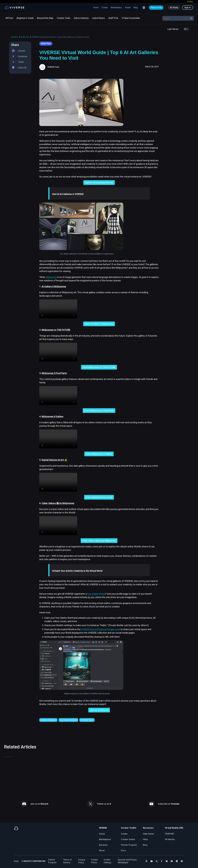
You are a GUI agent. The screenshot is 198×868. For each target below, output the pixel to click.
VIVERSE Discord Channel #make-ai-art (101, 629)
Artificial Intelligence (48, 720)
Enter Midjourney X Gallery (99, 454)
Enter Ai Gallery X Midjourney (99, 324)
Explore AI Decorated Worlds (99, 183)
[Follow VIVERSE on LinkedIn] (177, 861)
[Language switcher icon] (144, 8)
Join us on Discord (99, 710)
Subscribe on (169, 804)
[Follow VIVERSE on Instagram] (157, 861)
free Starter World (96, 594)
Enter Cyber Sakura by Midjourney (99, 541)
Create (105, 8)
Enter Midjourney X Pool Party (99, 411)
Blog (136, 8)
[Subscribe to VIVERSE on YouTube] (152, 861)
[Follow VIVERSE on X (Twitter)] (146, 861)
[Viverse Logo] (15, 8)
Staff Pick (25, 37)
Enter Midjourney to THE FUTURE (99, 367)
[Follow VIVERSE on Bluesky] (167, 861)
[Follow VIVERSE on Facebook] (162, 861)
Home (96, 8)
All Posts (15, 37)
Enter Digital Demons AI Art (99, 497)
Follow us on (104, 804)
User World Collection (68, 720)
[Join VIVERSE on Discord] (172, 861)
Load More (8, 757)
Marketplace (116, 8)
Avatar (128, 8)
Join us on (39, 804)
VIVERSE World (87, 720)
